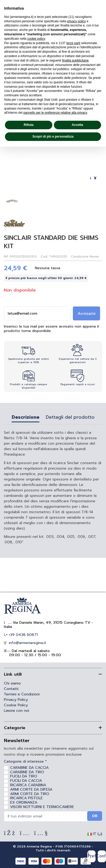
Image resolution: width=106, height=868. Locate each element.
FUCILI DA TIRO (24, 776)
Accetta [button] (77, 125)
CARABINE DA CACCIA (29, 768)
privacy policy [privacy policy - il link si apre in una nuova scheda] (76, 21)
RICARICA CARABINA (28, 785)
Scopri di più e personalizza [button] (53, 137)
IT (95, 834)
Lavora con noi (17, 711)
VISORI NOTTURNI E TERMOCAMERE (42, 807)
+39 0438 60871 (23, 635)
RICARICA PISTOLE (26, 798)
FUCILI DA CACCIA (26, 781)
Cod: (44, 256)
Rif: (6, 256)
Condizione (80, 256)
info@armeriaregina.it (27, 643)
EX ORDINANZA (24, 802)
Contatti (11, 689)
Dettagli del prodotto (70, 418)
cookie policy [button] (36, 39)
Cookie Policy (16, 705)
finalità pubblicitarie (75, 60)
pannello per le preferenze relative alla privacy (55, 113)
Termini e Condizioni (22, 694)
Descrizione (26, 418)
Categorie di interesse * (25, 762)
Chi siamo (12, 683)
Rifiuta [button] (29, 125)
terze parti (73, 43)
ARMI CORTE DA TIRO (30, 794)
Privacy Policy (16, 700)
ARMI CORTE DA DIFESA (31, 789)
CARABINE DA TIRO (27, 772)
